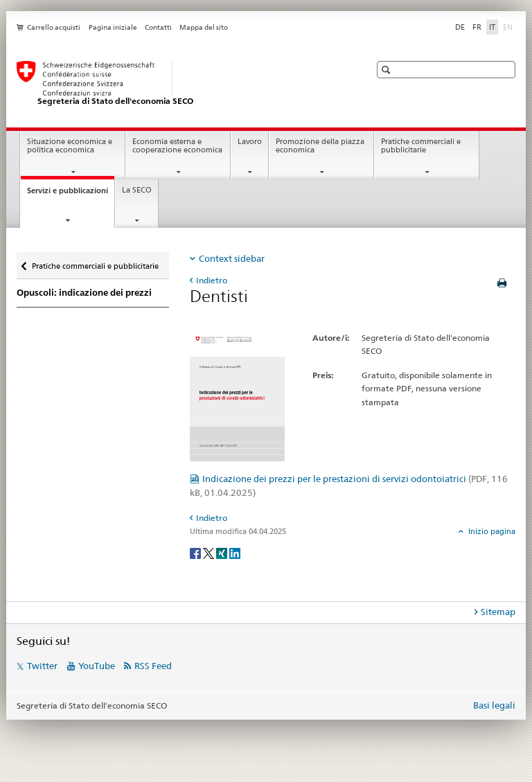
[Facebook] (196, 552)
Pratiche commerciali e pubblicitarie (421, 146)
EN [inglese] (509, 26)
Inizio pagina (491, 531)
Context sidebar (232, 258)
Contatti (158, 27)
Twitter (42, 666)
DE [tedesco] (460, 27)
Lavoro (250, 142)
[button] (388, 70)
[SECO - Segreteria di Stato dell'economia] (179, 84)
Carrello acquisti (54, 27)
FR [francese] (477, 27)
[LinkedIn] (235, 552)
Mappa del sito (204, 27)
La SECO (137, 190)
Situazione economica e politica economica (70, 146)
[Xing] (223, 552)
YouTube (97, 666)
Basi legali (494, 705)
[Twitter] (210, 552)
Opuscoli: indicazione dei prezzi (84, 293)
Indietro (212, 280)
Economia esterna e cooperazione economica (177, 146)
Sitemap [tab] (498, 612)
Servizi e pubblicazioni (71, 194)
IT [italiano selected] (492, 27)
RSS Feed (153, 666)
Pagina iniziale (113, 27)
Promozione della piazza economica (320, 146)
